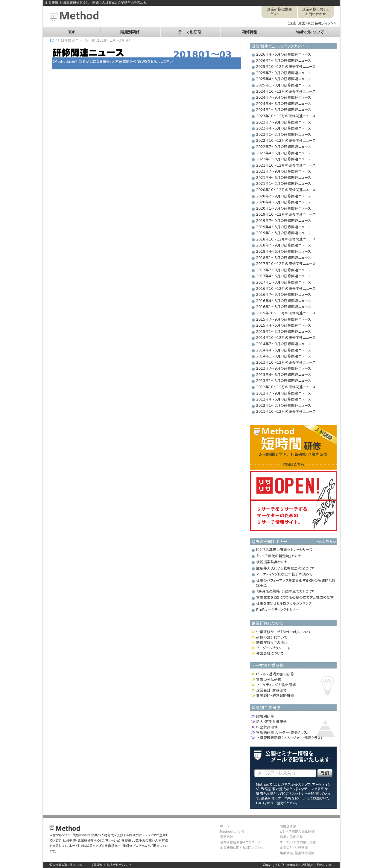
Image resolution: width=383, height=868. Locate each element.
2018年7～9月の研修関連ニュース (284, 245)
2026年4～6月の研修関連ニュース (284, 54)
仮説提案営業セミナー (273, 562)
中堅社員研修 (267, 727)
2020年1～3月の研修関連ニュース (284, 208)
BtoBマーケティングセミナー (278, 610)
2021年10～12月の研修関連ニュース (286, 165)
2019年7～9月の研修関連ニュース (284, 221)
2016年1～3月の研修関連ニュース (284, 307)
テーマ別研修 (190, 29)
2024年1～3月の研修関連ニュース (284, 110)
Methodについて (310, 29)
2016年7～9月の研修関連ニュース (284, 295)
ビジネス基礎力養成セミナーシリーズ (284, 550)
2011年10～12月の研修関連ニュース (286, 412)
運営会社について (270, 654)
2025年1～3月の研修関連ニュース (284, 85)
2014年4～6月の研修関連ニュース (284, 350)
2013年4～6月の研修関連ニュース (284, 375)
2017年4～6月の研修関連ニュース (284, 276)
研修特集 (250, 29)
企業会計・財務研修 (271, 690)
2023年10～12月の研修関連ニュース (286, 116)
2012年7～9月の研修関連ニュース (284, 393)
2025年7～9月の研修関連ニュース (284, 73)
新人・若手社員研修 (271, 722)
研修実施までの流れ (272, 643)
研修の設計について (272, 637)
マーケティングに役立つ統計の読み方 (285, 574)
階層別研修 (130, 29)
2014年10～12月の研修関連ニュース (286, 338)
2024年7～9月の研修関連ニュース (284, 98)
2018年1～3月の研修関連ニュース (284, 258)
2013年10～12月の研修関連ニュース (286, 363)
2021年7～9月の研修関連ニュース (284, 171)
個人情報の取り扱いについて (68, 865)
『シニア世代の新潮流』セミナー (280, 556)
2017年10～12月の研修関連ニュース (286, 264)
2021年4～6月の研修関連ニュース (284, 178)
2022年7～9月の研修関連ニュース (284, 147)
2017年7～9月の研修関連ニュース (284, 270)
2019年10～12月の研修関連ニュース (286, 214)
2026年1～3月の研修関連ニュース (284, 61)
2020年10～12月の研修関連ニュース (286, 190)
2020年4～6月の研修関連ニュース (284, 202)
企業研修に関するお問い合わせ (316, 12)
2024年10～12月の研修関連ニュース (286, 92)
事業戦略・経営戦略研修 (275, 696)
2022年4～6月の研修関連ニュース (284, 153)
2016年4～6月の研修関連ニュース (284, 301)
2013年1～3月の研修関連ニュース (284, 381)
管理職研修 (282, 733)
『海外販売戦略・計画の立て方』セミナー (287, 591)
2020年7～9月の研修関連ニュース (284, 196)
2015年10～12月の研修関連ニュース (286, 313)
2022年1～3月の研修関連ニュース (284, 159)
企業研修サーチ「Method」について (284, 632)
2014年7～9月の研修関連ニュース (284, 344)
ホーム (224, 826)
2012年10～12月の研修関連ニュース (286, 387)
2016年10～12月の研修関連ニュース (286, 289)
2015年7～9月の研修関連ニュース (284, 319)
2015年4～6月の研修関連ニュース (284, 325)
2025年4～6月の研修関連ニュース (284, 79)
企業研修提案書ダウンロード (279, 12)
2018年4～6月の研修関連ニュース (284, 252)
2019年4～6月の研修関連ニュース (284, 227)
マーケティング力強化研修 (276, 685)
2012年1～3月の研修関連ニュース (284, 406)
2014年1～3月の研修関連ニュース (284, 356)
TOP (72, 29)
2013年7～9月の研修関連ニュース (284, 368)
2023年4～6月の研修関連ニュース (284, 128)
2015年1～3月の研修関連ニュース (284, 332)
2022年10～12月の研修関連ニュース (286, 141)
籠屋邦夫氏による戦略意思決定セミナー (287, 568)
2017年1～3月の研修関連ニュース (284, 282)
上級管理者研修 (289, 738)
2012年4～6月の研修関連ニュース (284, 399)
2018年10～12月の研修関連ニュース (286, 239)
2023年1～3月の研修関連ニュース (284, 135)
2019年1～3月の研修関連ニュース (284, 233)
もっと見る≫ (326, 542)
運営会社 (227, 837)
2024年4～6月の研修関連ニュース (284, 104)
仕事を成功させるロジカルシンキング (284, 604)
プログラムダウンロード (273, 648)
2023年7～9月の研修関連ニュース (284, 122)
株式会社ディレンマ (119, 865)
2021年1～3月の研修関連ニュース (284, 184)
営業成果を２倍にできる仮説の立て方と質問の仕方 (295, 598)
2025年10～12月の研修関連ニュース (286, 67)
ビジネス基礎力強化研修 (275, 674)
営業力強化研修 (269, 680)
